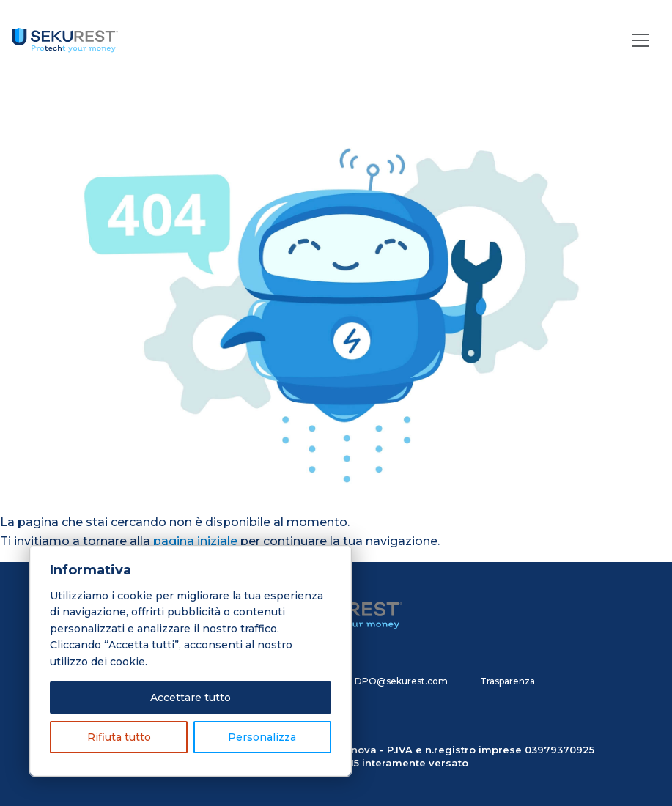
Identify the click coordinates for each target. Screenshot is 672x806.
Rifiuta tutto (119, 737)
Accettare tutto (191, 698)
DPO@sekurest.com (401, 681)
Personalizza (262, 737)
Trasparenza (507, 681)
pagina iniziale (195, 541)
